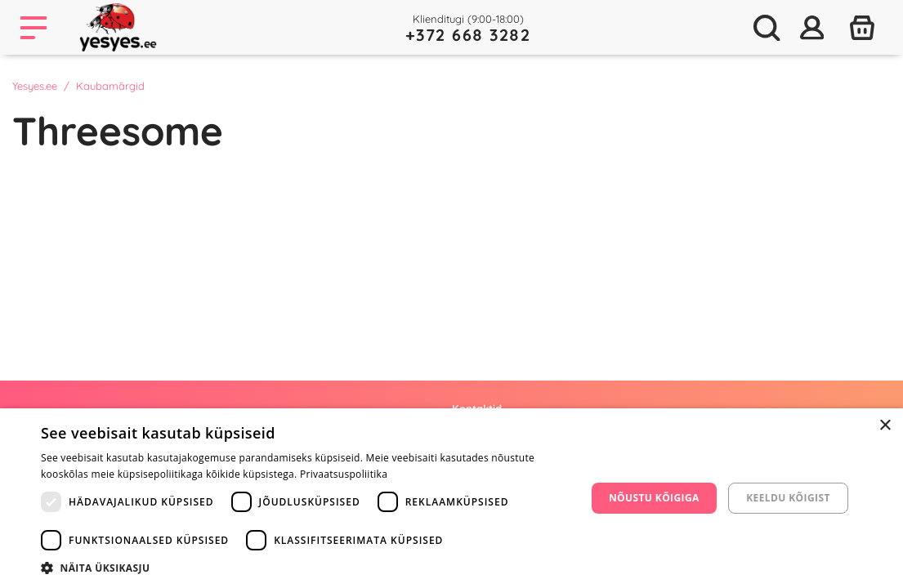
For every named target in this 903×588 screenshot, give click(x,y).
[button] (305, 568)
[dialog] (451, 498)
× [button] (885, 426)
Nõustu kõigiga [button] (654, 498)
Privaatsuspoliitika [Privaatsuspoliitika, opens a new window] (344, 474)
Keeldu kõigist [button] (788, 498)
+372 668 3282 (468, 35)
